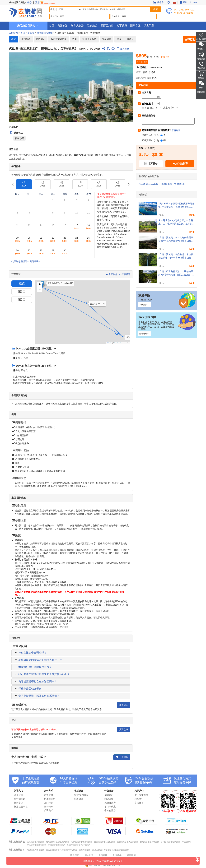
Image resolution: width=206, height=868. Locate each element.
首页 (52, 26)
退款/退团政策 (81, 795)
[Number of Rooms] (156, 104)
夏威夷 (31, 33)
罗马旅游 (31, 845)
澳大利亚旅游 (84, 845)
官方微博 (139, 803)
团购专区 (135, 26)
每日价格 (26, 39)
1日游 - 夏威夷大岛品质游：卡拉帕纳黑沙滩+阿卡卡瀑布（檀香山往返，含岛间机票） (176, 256)
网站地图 (131, 855)
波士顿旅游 (122, 842)
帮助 (183, 2)
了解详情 (176, 130)
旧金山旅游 (110, 842)
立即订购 (190, 39)
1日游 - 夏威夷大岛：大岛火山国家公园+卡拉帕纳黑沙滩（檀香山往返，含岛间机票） (176, 239)
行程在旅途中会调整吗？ (33, 653)
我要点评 (124, 729)
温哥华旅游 (154, 842)
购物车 (158, 2)
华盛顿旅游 (87, 842)
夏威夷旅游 (99, 842)
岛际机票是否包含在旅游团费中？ (38, 681)
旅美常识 (19, 803)
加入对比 (122, 49)
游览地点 (13, 149)
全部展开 (124, 274)
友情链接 (117, 855)
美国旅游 (63, 26)
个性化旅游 (110, 810)
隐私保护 (75, 855)
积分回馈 (109, 799)
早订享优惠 (110, 807)
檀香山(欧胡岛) (44, 33)
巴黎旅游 (176, 842)
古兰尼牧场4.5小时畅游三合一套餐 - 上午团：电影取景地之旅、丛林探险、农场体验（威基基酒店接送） (176, 222)
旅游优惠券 (110, 803)
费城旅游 (144, 842)
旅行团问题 (20, 799)
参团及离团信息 (59, 39)
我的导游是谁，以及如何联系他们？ (39, 696)
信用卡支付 (50, 799)
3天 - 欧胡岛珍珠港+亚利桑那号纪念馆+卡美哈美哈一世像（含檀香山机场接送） (176, 205)
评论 (119, 39)
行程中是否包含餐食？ (31, 689)
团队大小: (141, 78)
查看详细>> (144, 334)
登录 (30, 2)
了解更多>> (144, 305)
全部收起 (112, 274)
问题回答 (107, 39)
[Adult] (158, 108)
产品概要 (13, 127)
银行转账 (49, 807)
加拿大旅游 (77, 26)
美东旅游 (31, 842)
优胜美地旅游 (84, 850)
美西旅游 (40, 842)
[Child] (175, 108)
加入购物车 (182, 164)
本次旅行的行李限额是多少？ (35, 667)
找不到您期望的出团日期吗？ (26, 261)
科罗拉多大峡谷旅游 (68, 850)
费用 (74, 39)
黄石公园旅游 (52, 850)
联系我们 (139, 799)
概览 (14, 39)
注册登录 (19, 795)
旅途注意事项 (21, 807)
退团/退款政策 (89, 39)
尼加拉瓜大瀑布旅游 (36, 850)
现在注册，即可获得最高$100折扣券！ (142, 859)
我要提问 (124, 705)
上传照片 (122, 757)
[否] (162, 135)
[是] (155, 135)
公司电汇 (49, 810)
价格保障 (79, 799)
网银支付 (49, 795)
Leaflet (109, 343)
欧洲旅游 (92, 26)
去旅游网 (13, 33)
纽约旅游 (50, 842)
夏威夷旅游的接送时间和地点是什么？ (40, 660)
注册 (46, 2)
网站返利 (109, 795)
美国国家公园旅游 (121, 850)
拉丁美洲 (122, 26)
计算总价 (153, 164)
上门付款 (49, 803)
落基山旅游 (97, 850)
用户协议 (89, 855)
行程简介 (41, 39)
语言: (139, 72)
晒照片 (130, 39)
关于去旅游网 (141, 795)
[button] (124, 338)
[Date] (159, 97)
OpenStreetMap (119, 343)
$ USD (193, 2)
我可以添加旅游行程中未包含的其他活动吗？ (44, 674)
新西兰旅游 (107, 26)
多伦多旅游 (166, 842)
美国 (23, 33)
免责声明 (103, 855)
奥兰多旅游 (133, 842)
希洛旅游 (108, 850)
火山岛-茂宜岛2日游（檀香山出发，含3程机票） (163, 184)
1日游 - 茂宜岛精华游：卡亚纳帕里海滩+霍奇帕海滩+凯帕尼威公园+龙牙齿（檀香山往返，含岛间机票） (176, 273)
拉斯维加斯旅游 (62, 842)
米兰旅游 (186, 842)
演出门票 (149, 26)
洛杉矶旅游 (76, 842)
